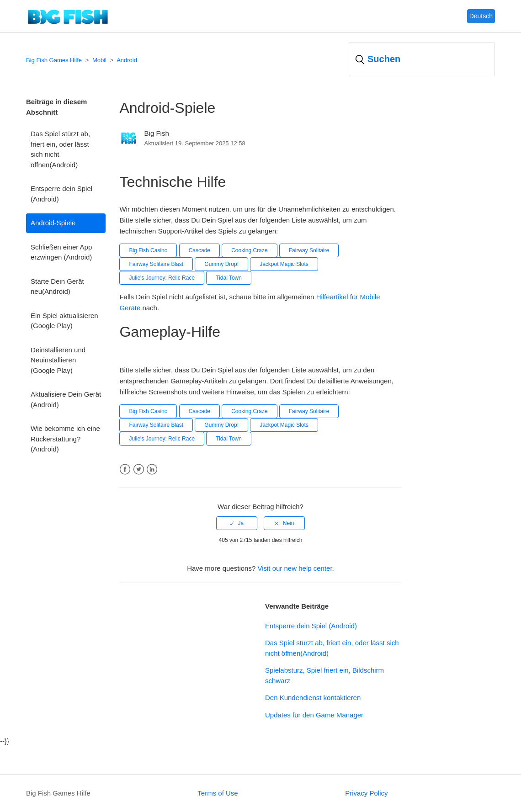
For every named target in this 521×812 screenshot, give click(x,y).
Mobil (99, 60)
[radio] (237, 523)
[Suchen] (422, 59)
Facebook (125, 470)
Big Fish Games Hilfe (54, 60)
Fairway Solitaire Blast (156, 264)
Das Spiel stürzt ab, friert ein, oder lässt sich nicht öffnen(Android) (60, 149)
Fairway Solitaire (309, 250)
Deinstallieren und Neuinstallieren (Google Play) (58, 360)
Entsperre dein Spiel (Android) (61, 194)
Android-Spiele (53, 223)
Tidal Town (229, 278)
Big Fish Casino (148, 250)
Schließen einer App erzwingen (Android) (61, 252)
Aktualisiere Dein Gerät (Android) (66, 399)
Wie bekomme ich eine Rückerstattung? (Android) (65, 439)
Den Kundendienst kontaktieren (313, 698)
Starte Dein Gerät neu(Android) (57, 287)
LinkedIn (152, 470)
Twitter (139, 470)
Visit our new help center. (295, 568)
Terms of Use (218, 793)
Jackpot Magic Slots (284, 264)
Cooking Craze (249, 250)
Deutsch (481, 16)
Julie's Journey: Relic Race (162, 278)
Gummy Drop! (221, 264)
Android (127, 60)
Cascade (199, 250)
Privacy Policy (366, 793)
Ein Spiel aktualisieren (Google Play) (64, 321)
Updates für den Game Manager (314, 715)
